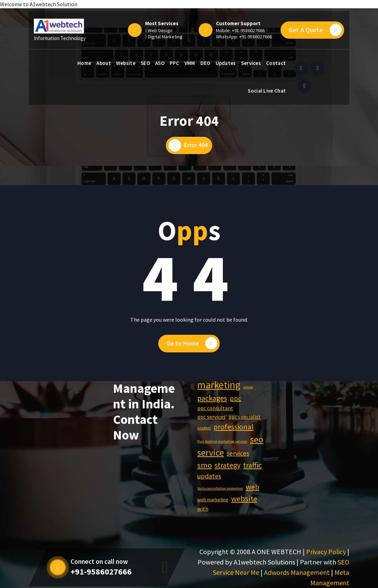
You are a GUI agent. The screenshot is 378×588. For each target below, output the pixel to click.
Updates (226, 63)
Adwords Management (297, 572)
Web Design (160, 30)
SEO (145, 63)
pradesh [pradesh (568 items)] (204, 428)
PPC (174, 63)
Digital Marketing (165, 37)
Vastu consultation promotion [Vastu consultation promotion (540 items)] (220, 488)
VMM (190, 63)
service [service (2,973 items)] (211, 453)
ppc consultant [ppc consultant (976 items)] (215, 408)
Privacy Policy (326, 552)
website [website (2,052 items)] (244, 499)
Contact (276, 63)
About (104, 63)
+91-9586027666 (248, 30)
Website (126, 63)
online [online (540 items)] (248, 387)
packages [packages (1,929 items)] (212, 398)
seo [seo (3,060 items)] (257, 439)
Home (84, 63)
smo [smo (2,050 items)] (205, 465)
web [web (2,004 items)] (252, 487)
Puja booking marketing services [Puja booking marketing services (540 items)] (222, 441)
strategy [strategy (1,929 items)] (228, 465)
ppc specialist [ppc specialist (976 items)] (245, 417)
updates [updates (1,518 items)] (209, 476)
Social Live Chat (267, 91)
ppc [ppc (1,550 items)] (235, 398)
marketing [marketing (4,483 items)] (219, 385)
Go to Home (192, 343)
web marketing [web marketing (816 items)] (213, 500)
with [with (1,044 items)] (203, 509)
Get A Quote (315, 30)
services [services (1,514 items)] (238, 453)
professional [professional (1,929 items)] (234, 427)
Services (251, 63)
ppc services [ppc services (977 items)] (211, 417)
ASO (160, 63)
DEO (205, 63)
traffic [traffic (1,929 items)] (253, 465)
